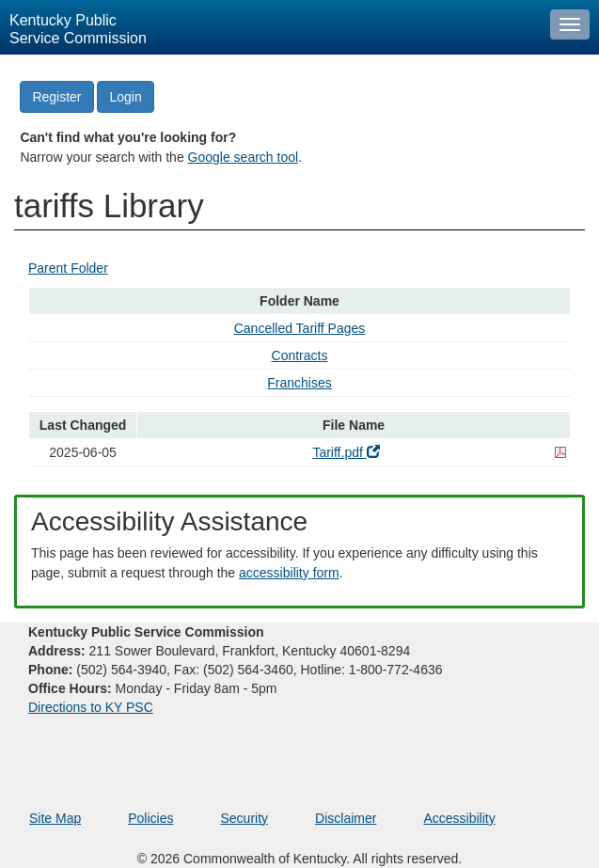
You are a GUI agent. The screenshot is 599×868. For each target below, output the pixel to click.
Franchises (299, 383)
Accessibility (459, 818)
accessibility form (289, 573)
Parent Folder (68, 268)
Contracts (300, 355)
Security (245, 818)
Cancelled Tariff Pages (300, 328)
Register (56, 97)
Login (125, 97)
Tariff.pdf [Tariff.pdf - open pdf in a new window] (346, 452)
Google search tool (244, 157)
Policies (150, 818)
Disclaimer (346, 818)
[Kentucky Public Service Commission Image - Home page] (270, 27)
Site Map (55, 818)
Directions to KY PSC (91, 707)
